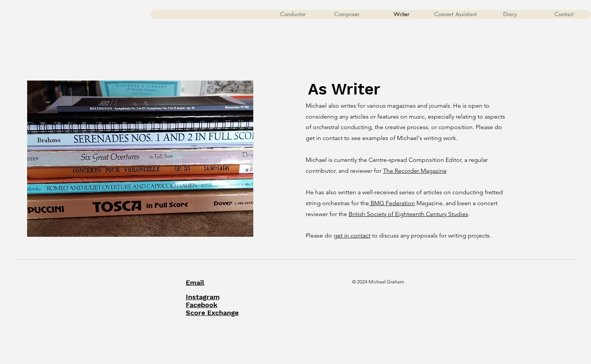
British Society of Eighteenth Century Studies (408, 214)
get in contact (352, 235)
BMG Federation (392, 203)
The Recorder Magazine (415, 171)
